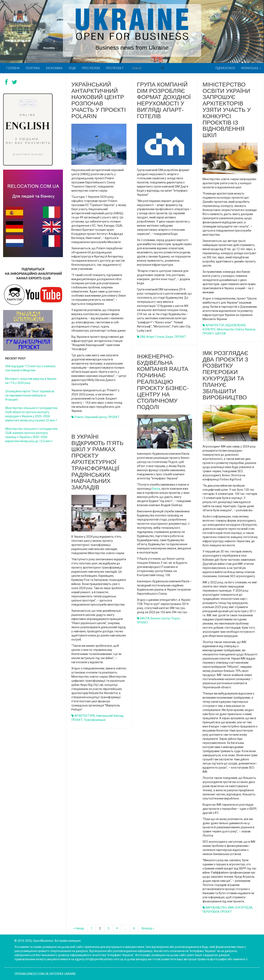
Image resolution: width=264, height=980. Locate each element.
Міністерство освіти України (236, 329)
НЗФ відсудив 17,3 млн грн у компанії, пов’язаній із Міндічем (31, 368)
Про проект (115, 68)
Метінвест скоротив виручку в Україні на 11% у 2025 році (31, 381)
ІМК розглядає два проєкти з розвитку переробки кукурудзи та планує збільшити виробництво (225, 375)
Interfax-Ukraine (63, 974)
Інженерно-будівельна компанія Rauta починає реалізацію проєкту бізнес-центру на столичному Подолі (163, 382)
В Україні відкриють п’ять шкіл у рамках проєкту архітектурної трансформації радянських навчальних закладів (97, 462)
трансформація (95, 720)
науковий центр (96, 417)
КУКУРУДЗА (244, 908)
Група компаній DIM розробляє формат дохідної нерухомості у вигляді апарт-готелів (164, 100)
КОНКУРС (209, 329)
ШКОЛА (220, 333)
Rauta (156, 489)
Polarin (79, 417)
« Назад (79, 928)
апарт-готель (155, 337)
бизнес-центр (160, 618)
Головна (13, 68)
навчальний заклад (110, 716)
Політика (33, 68)
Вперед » (148, 928)
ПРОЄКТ (114, 417)
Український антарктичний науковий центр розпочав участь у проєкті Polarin (99, 100)
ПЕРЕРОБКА (211, 912)
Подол (176, 618)
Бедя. (170, 337)
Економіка (54, 68)
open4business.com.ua (31, 974)
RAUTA (145, 618)
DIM (143, 337)
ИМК (231, 908)
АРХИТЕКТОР (215, 325)
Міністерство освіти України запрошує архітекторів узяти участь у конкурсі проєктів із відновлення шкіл (227, 110)
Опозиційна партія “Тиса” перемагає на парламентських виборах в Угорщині (30, 395)
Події (72, 68)
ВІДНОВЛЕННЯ (236, 325)
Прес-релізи (91, 68)
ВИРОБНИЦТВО (216, 908)
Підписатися (225, 68)
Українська (251, 68)
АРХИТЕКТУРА (85, 716)
